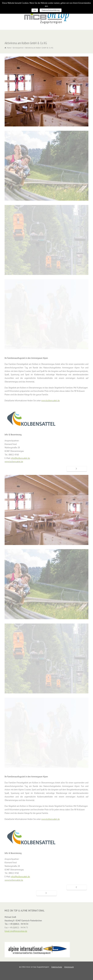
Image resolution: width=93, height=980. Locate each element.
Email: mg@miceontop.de (16, 931)
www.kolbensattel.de (50, 401)
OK (35, 10)
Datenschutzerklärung (51, 10)
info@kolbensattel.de (20, 458)
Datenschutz (57, 967)
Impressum (69, 967)
